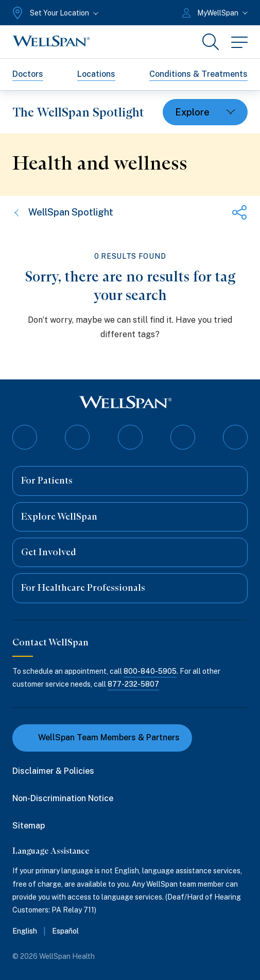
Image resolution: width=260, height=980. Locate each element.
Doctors (28, 74)
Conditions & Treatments (198, 74)
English (25, 931)
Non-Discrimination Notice (63, 798)
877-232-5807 (133, 684)
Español (65, 931)
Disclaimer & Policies (53, 771)
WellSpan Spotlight (63, 212)
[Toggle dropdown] (205, 112)
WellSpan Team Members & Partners (102, 737)
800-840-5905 (150, 671)
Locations (96, 74)
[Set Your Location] (54, 13)
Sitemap (29, 826)
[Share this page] (239, 212)
